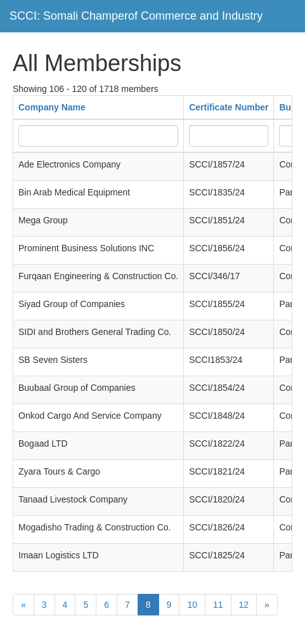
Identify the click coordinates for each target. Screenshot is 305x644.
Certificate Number (229, 107)
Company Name (52, 107)
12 (244, 605)
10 (192, 605)
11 (218, 605)
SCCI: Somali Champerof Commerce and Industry (136, 16)
